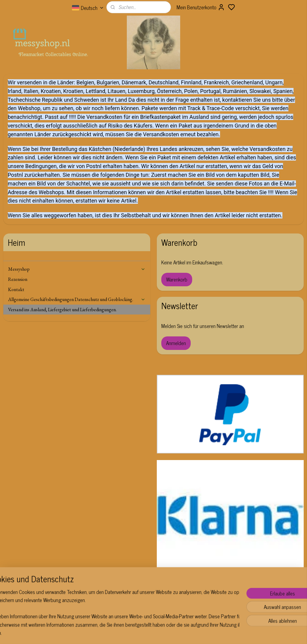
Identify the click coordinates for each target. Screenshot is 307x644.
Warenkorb (177, 279)
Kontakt (16, 289)
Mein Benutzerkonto (201, 7)
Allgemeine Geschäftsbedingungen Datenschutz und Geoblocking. (77, 299)
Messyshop (77, 269)
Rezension (18, 279)
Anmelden (176, 343)
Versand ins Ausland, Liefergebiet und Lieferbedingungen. (62, 310)
